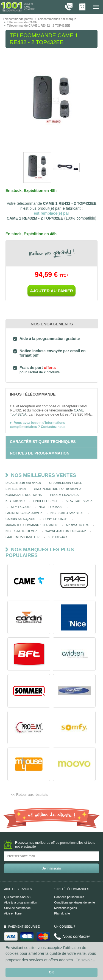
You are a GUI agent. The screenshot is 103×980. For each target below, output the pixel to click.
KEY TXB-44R (15, 501)
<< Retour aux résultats (30, 795)
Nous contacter (76, 936)
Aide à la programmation (21, 902)
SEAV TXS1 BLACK (79, 501)
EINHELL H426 (16, 489)
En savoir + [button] (85, 960)
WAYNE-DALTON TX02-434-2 (66, 531)
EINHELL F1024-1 (45, 501)
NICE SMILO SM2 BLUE (67, 513)
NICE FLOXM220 (51, 507)
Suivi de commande (17, 908)
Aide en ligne (13, 913)
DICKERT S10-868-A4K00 (23, 483)
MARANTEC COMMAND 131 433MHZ (31, 525)
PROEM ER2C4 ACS (64, 495)
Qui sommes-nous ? (18, 897)
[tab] (51, 394)
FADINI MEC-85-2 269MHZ (24, 513)
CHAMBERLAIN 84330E (66, 483)
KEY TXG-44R (21, 507)
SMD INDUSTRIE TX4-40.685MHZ (58, 489)
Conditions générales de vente (75, 902)
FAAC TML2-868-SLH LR (23, 537)
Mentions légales (66, 908)
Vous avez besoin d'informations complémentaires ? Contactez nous (38, 425)
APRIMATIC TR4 (77, 525)
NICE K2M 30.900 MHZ (21, 531)
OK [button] (51, 972)
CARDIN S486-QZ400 (20, 519)
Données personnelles (69, 897)
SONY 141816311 (56, 519)
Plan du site (62, 913)
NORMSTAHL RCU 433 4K (24, 495)
